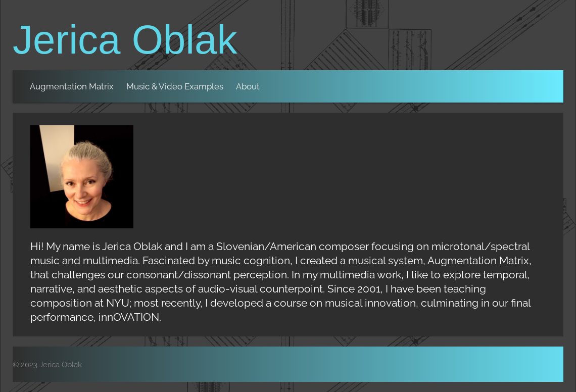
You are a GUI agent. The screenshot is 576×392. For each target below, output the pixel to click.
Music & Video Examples (175, 86)
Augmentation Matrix (72, 86)
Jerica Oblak (125, 40)
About (248, 86)
